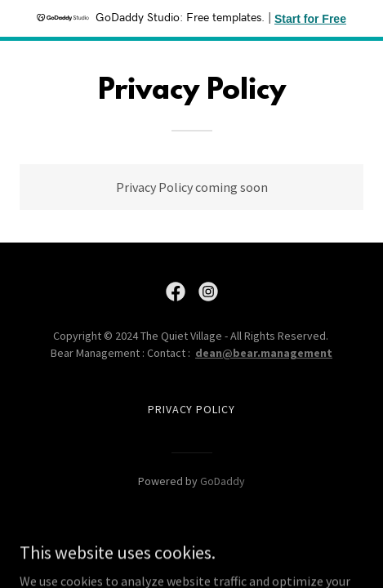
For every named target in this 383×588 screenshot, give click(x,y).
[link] (176, 292)
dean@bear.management (264, 353)
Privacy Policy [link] (192, 409)
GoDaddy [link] (223, 481)
